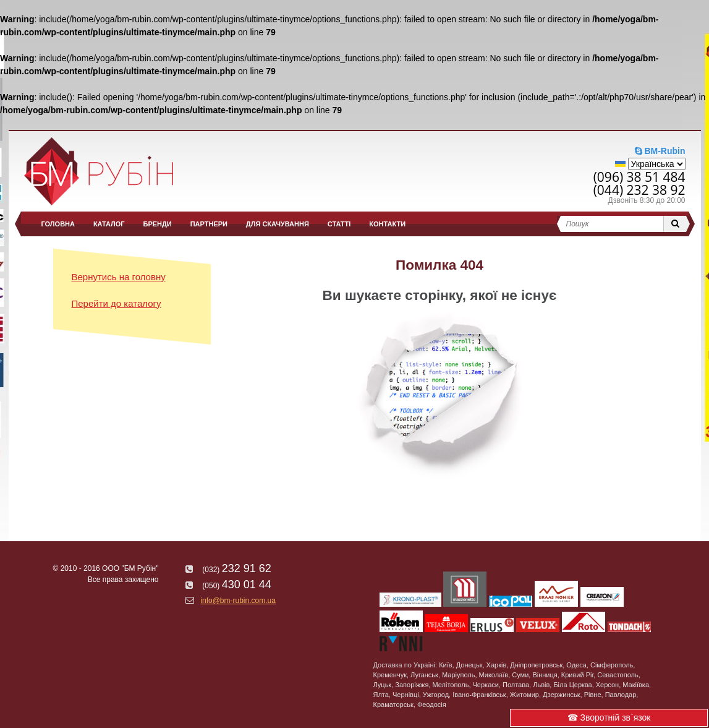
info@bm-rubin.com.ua (231, 601)
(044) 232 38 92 (639, 190)
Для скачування (278, 224)
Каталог (109, 224)
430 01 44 (228, 585)
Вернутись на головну (119, 277)
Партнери (209, 224)
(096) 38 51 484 (639, 177)
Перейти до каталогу (117, 303)
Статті (339, 224)
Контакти (387, 224)
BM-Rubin (660, 151)
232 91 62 (228, 568)
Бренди (158, 224)
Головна (58, 224)
